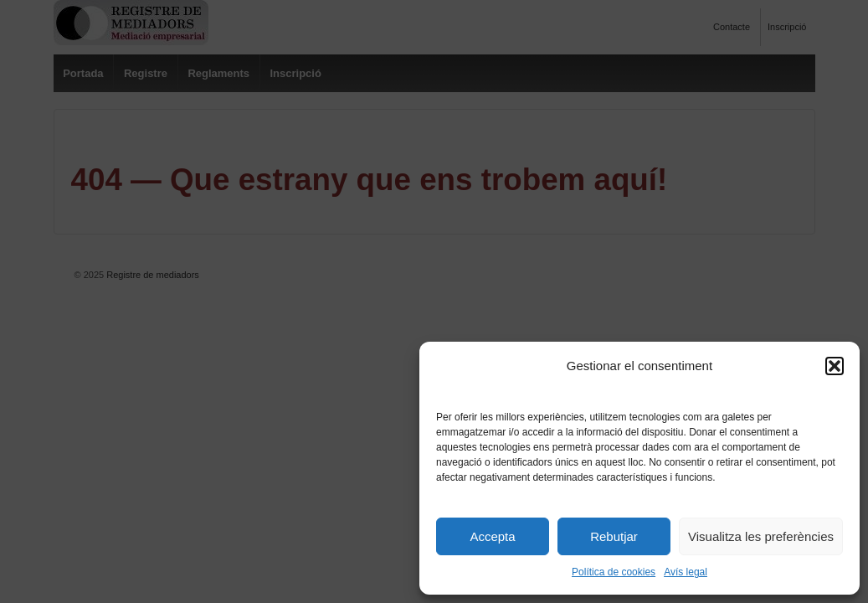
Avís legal (686, 572)
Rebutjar (614, 536)
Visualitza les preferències (761, 536)
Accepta (492, 536)
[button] (835, 366)
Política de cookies (614, 572)
